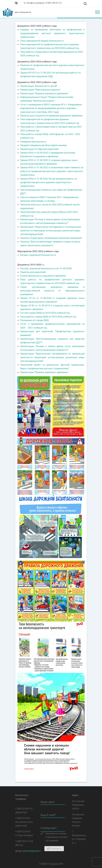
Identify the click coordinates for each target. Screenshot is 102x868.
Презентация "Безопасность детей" (39, 86)
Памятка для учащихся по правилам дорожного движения (51, 116)
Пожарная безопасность (33, 142)
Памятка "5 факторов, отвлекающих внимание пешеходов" (51, 238)
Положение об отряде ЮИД (34, 320)
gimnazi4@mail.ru (32, 851)
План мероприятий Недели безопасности (42, 41)
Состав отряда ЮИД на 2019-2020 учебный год (45, 313)
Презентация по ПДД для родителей (39, 149)
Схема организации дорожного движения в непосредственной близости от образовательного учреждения (52, 291)
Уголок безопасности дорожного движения (43, 276)
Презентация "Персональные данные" (40, 90)
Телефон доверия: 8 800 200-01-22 (44, 3)
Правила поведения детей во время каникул (44, 145)
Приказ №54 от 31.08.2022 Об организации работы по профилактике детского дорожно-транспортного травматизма (49, 182)
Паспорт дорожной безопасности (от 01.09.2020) (46, 268)
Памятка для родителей (33, 272)
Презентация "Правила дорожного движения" (44, 93)
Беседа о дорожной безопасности (38, 255)
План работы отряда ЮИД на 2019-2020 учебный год (48, 317)
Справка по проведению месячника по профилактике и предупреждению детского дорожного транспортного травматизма (52, 33)
